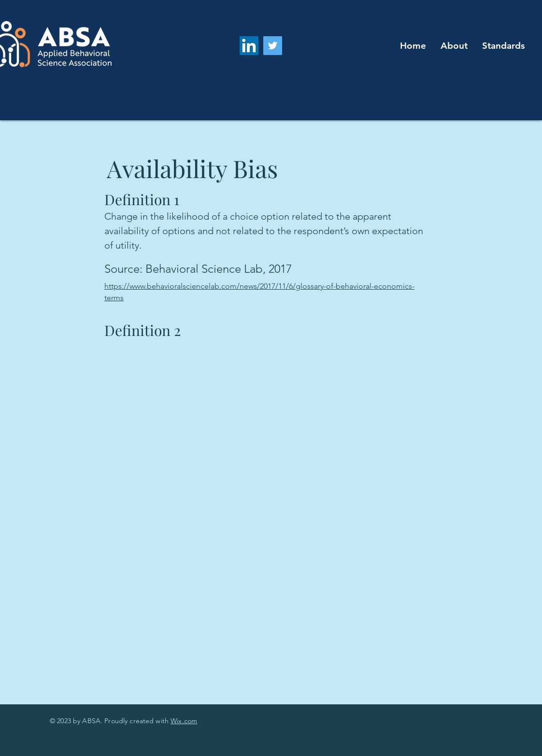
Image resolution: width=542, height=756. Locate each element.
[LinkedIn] (249, 46)
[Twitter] (273, 46)
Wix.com (184, 721)
